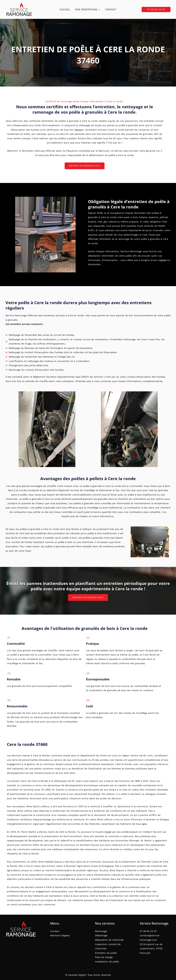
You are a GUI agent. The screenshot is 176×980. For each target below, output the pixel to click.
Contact (111, 9)
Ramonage (101, 931)
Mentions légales (60, 935)
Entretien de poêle (106, 953)
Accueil (65, 9)
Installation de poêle (107, 962)
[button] (99, 9)
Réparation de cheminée (109, 940)
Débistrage (101, 935)
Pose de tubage (104, 957)
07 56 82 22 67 (148, 931)
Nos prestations (88, 9)
